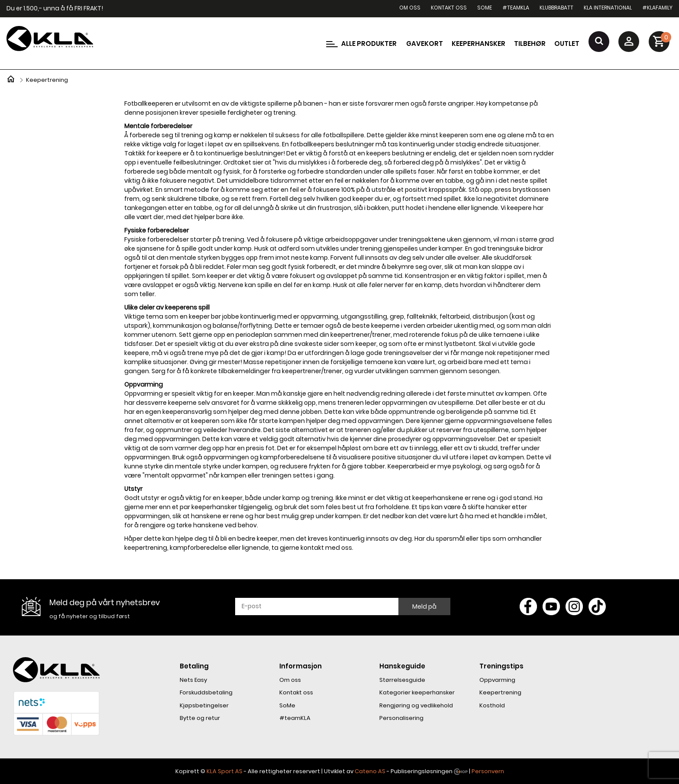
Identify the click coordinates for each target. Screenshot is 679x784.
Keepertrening (500, 692)
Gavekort (425, 44)
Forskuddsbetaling (206, 692)
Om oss (410, 8)
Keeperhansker (479, 44)
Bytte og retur (200, 718)
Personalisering (401, 718)
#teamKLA (516, 8)
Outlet (567, 44)
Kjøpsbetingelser (204, 705)
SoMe (485, 8)
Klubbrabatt (556, 8)
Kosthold (492, 705)
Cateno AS (370, 771)
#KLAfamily (657, 8)
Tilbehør (530, 44)
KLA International (608, 8)
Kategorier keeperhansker (417, 692)
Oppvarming (497, 680)
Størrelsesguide (402, 680)
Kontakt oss (449, 8)
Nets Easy (193, 680)
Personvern (488, 771)
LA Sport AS (226, 771)
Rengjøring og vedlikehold (416, 705)
